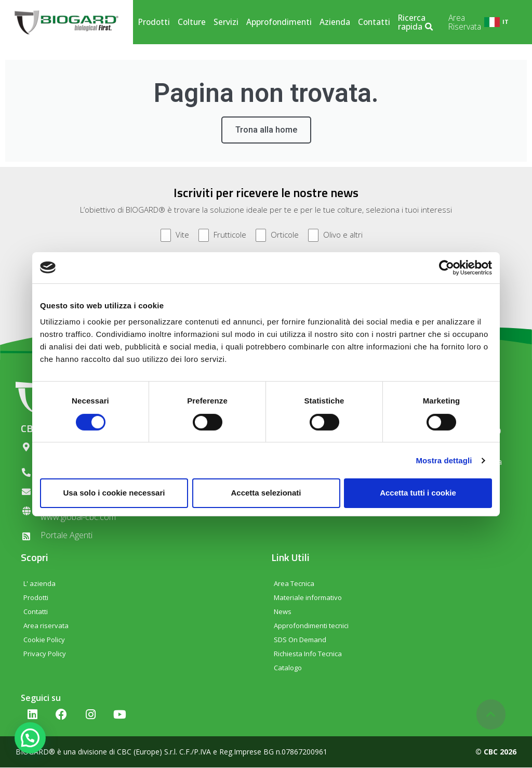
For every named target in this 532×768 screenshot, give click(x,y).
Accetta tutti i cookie (418, 493)
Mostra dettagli (444, 460)
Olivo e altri (335, 236)
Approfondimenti (279, 22)
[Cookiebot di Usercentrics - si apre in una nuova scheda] (447, 267)
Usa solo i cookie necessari (114, 493)
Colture (192, 22)
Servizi (226, 22)
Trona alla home (266, 130)
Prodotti (154, 22)
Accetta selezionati (266, 493)
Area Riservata (465, 22)
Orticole (277, 236)
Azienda (335, 22)
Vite (175, 236)
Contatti (374, 22)
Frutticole (222, 236)
